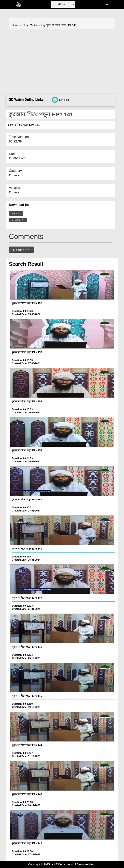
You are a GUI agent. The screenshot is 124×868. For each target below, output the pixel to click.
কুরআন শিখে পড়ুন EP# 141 (61, 25)
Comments (21, 250)
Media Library (38, 25)
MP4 (16, 214)
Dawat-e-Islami (21, 25)
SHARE (18, 220)
